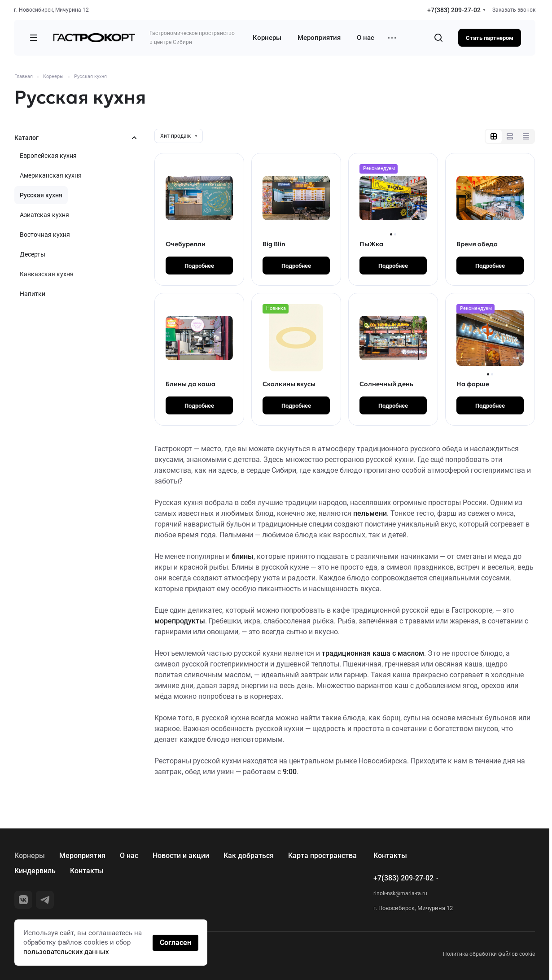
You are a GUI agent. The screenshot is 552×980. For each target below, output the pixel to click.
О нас (129, 856)
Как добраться (249, 856)
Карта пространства (322, 856)
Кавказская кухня (47, 274)
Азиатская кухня (44, 215)
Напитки (33, 294)
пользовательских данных (66, 952)
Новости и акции (181, 856)
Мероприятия (82, 856)
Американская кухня (51, 175)
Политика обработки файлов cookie (489, 954)
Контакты (87, 871)
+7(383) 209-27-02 (454, 10)
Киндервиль (35, 871)
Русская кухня (41, 195)
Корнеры (30, 856)
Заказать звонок (514, 10)
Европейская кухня (48, 156)
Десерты (33, 254)
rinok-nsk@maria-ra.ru (400, 893)
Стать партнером (490, 38)
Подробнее (199, 266)
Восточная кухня (45, 235)
